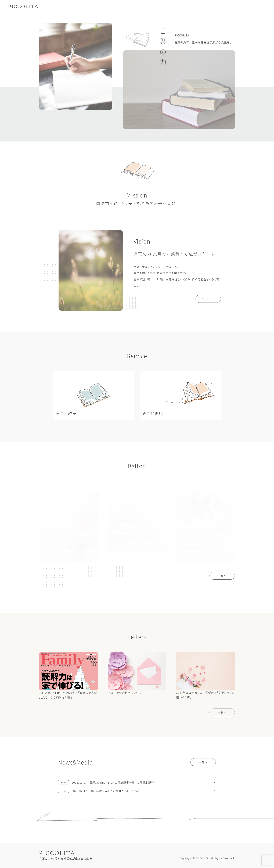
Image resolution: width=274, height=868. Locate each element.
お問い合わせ (253, 7)
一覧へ (222, 576)
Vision (51, 7)
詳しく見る (208, 299)
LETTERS (127, 7)
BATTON (108, 7)
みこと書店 (89, 7)
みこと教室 (68, 7)
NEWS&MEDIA (150, 7)
